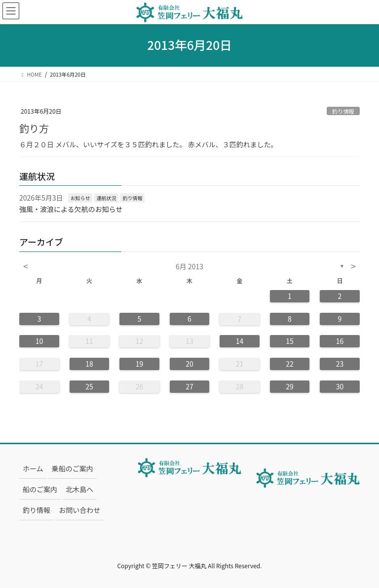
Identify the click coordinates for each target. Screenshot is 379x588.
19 (140, 364)
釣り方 (34, 128)
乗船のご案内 (73, 468)
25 (89, 386)
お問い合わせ (79, 510)
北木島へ (79, 489)
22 (290, 364)
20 (189, 364)
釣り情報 (343, 111)
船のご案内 (40, 489)
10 (39, 341)
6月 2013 (189, 266)
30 (340, 386)
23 (340, 364)
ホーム (33, 468)
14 (240, 341)
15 (290, 341)
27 (189, 386)
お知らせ (80, 198)
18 (89, 364)
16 (340, 341)
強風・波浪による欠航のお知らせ (71, 209)
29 (290, 386)
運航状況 (106, 198)
